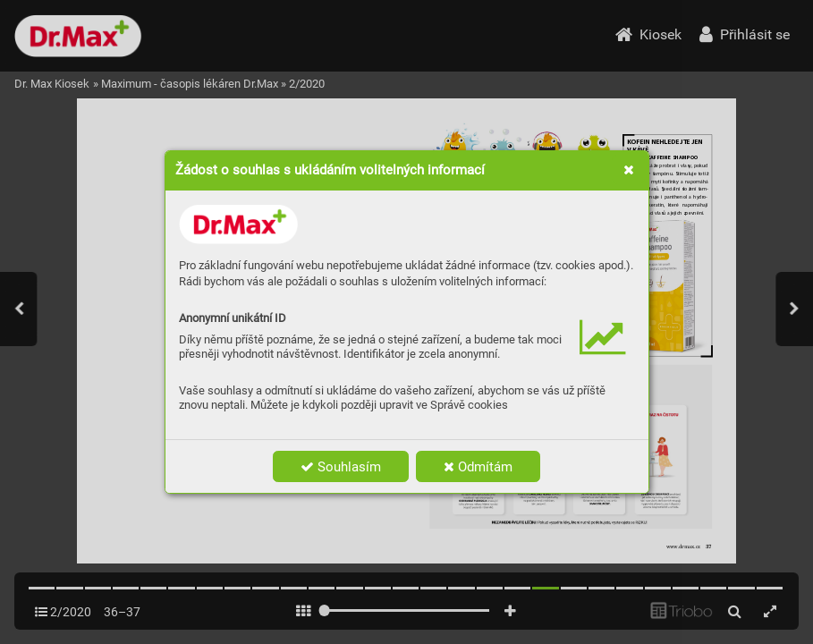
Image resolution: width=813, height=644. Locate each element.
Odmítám (478, 467)
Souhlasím (341, 467)
